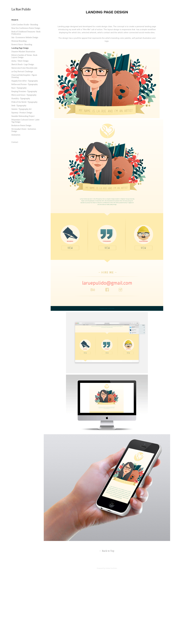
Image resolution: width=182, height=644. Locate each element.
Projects (15, 20)
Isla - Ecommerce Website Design (25, 37)
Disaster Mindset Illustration (23, 52)
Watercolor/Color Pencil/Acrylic (24, 68)
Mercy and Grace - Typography (24, 95)
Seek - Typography (19, 106)
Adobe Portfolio (111, 568)
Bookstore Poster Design (21, 125)
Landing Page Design (20, 48)
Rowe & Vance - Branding (22, 45)
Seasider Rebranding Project (23, 116)
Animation (16, 135)
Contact (15, 142)
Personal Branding (19, 41)
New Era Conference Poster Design (26, 28)
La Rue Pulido (21, 9)
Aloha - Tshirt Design (20, 61)
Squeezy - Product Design (22, 113)
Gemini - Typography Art (21, 109)
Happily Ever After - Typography (25, 81)
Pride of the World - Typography (24, 102)
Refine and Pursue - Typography (25, 84)
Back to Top (107, 551)
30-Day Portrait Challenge (22, 72)
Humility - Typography (21, 99)
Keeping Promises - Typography (24, 91)
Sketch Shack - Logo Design (23, 64)
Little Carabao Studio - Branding (25, 25)
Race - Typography (19, 88)
